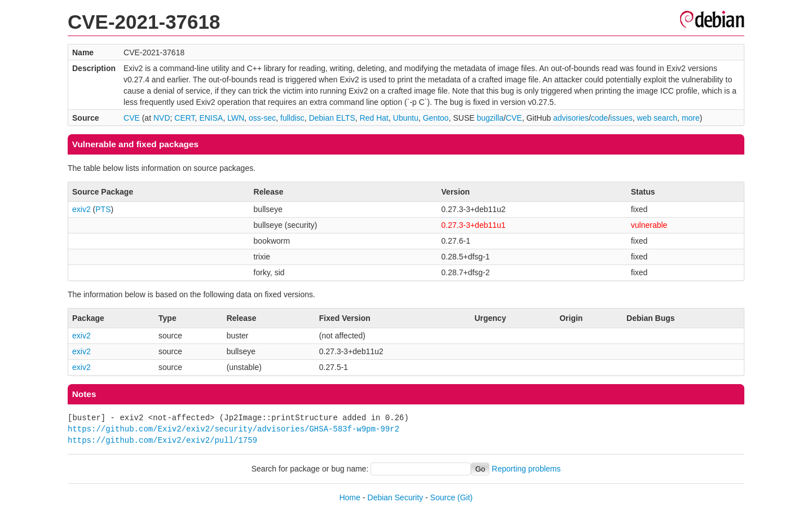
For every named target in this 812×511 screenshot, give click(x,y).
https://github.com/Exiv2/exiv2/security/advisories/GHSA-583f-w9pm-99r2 (233, 429)
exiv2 (81, 209)
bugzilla (490, 118)
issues (621, 118)
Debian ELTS (332, 118)
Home (350, 497)
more (691, 118)
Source (443, 497)
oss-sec (262, 118)
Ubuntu (406, 118)
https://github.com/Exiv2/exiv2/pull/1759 (162, 440)
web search (657, 118)
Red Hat (374, 118)
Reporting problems (526, 469)
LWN (236, 118)
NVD (162, 118)
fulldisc (292, 118)
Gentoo (436, 118)
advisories (571, 118)
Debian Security (396, 497)
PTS (103, 209)
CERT (184, 118)
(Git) (465, 497)
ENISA (211, 118)
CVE (132, 118)
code (599, 118)
